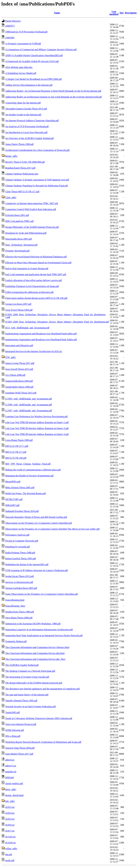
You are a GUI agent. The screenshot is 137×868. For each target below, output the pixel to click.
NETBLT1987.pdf (14, 499)
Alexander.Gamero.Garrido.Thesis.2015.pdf (26, 109)
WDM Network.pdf (15, 730)
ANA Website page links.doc (19, 67)
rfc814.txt (10, 813)
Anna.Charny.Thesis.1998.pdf (19, 144)
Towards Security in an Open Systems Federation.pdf (30, 706)
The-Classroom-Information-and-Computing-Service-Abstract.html (37, 647)
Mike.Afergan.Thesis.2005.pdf (20, 487)
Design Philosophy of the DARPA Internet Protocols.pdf (32, 227)
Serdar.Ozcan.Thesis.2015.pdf (19, 576)
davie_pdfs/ (11, 789)
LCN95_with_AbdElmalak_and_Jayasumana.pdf (29, 399)
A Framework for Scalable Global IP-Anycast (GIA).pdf (32, 61)
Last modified (114, 13)
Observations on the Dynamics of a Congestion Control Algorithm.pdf (39, 523)
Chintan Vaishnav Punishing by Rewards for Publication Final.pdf (37, 186)
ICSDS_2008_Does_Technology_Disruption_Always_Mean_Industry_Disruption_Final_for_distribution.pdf (57, 322)
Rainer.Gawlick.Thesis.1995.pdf (21, 559)
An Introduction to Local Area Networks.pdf (26, 132)
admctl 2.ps (11, 766)
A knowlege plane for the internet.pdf (23, 103)
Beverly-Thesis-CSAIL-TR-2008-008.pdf (25, 162)
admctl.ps (10, 760)
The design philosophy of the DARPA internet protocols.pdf (34, 683)
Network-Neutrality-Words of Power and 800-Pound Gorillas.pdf (36, 517)
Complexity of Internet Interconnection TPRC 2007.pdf (32, 203)
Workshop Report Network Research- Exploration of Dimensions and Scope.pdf (43, 742)
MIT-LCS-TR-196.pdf (16, 458)
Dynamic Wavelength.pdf (17, 251)
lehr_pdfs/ (10, 801)
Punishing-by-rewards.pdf (18, 547)
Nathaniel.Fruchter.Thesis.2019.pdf (22, 511)
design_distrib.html (14, 795)
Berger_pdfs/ (11, 156)
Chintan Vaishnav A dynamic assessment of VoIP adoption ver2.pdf (37, 180)
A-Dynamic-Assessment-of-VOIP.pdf (23, 44)
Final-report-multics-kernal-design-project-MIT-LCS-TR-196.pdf (36, 298)
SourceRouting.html (15, 600)
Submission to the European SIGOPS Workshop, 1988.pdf (33, 624)
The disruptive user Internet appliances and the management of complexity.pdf (42, 689)
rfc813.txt (10, 807)
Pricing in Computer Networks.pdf (22, 541)
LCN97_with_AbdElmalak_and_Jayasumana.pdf (29, 411)
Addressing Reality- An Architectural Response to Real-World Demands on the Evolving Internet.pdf (53, 91)
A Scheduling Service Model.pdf (21, 73)
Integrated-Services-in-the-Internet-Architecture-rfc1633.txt (34, 351)
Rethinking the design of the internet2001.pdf (27, 564)
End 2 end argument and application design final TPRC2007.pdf (36, 274)
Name (57, 13)
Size (122, 13)
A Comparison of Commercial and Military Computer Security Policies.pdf (41, 49)
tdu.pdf (9, 854)
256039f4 (10, 38)
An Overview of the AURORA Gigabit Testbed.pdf (29, 138)
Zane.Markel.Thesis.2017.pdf (19, 754)
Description (131, 13)
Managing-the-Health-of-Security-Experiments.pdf (29, 476)
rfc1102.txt (10, 837)
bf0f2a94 (9, 778)
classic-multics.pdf (14, 783)
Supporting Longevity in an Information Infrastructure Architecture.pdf (39, 630)
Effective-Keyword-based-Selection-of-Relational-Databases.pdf (36, 257)
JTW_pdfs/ (10, 357)
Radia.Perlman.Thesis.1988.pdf (20, 553)
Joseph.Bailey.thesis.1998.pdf (19, 387)
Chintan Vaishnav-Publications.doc (22, 174)
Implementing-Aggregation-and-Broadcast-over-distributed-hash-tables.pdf (41, 334)
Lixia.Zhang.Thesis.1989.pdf (19, 440)
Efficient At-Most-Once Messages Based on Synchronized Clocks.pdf (38, 263)
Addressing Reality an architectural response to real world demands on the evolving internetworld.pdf (53, 97)
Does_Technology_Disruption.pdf (21, 245)
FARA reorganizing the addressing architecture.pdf (29, 292)
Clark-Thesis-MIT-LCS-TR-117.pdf (22, 192)
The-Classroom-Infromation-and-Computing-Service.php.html (35, 653)
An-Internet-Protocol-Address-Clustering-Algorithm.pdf (32, 121)
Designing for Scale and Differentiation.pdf (26, 233)
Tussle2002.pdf (13, 712)
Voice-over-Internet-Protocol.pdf (21, 724)
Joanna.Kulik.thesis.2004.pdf (19, 381)
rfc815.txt (10, 819)
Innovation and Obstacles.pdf (19, 345)
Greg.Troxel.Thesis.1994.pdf (19, 310)
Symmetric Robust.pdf (16, 641)
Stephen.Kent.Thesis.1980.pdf (20, 612)
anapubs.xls (11, 772)
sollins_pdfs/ (11, 849)
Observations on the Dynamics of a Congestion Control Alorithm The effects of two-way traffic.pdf (52, 529)
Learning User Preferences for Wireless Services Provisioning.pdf (36, 416)
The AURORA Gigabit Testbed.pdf (22, 665)
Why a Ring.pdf (13, 736)
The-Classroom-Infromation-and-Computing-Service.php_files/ (35, 659)
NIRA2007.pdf (12, 505)
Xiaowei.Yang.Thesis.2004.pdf (20, 748)
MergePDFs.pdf (13, 482)
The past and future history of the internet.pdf (27, 695)
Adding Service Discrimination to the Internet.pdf (29, 85)
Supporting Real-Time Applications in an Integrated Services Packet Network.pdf (44, 635)
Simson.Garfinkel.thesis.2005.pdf (21, 588)
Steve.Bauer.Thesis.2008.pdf (19, 618)
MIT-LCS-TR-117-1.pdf (17, 446)
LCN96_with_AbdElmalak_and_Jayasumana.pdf (29, 405)
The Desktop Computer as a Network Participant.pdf (30, 671)
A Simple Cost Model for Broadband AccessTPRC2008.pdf (33, 79)
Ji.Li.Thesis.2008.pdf (15, 375)
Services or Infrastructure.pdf (19, 582)
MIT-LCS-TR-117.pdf (16, 452)
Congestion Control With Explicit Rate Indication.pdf (31, 209)
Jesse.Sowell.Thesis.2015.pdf (19, 369)
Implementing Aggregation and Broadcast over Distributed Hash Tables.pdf (41, 340)
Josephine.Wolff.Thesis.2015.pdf (21, 393)
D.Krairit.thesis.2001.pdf (17, 215)
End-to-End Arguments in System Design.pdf (27, 268)
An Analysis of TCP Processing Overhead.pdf (27, 126)
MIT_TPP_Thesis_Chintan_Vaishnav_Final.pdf (28, 464)
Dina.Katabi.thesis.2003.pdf (19, 239)
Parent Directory (13, 21)
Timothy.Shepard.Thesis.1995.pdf (21, 701)
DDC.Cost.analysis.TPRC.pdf (19, 221)
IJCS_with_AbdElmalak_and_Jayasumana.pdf (27, 328)
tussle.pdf (10, 860)
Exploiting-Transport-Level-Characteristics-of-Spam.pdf (32, 286)
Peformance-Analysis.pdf (17, 535)
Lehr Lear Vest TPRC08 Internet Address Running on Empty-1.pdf (37, 422)
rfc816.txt (10, 825)
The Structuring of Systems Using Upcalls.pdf (27, 677)
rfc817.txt (10, 831)
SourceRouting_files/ (15, 606)
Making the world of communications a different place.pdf (33, 470)
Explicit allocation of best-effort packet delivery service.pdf (33, 280)
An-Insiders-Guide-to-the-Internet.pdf (23, 115)
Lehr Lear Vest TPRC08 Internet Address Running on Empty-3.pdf (37, 434)
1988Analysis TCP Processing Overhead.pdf (26, 32)
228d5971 (10, 26)
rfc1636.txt (10, 843)
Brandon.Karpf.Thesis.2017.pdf (20, 168)
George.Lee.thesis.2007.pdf (18, 304)
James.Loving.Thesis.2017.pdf (20, 363)
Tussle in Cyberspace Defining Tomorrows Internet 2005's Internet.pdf (39, 718)
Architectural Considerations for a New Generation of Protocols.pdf (37, 150)
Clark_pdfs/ (11, 197)
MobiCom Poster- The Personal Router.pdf (25, 493)
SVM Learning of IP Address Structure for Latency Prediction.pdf (37, 570)
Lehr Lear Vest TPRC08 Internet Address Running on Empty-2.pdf (37, 428)
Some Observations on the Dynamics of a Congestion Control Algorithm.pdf (42, 594)
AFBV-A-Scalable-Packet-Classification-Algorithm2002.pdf (34, 55)
